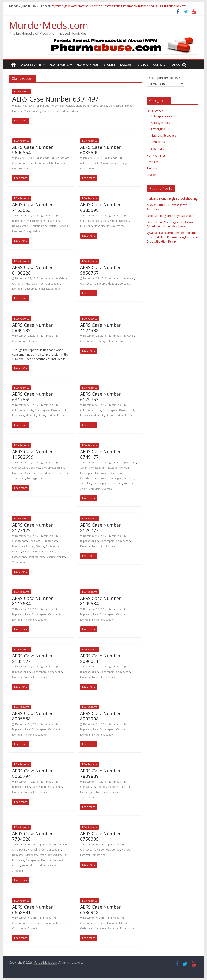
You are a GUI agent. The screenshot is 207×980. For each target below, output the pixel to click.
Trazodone (19, 478)
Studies (109, 65)
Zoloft (84, 489)
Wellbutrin (39, 231)
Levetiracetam (36, 557)
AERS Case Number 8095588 (32, 716)
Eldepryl (101, 284)
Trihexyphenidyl (36, 478)
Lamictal (50, 551)
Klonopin (17, 111)
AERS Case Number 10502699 (32, 454)
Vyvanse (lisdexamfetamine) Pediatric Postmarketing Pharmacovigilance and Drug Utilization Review (119, 6)
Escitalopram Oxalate (41, 163)
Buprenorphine (89, 541)
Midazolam (102, 473)
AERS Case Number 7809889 (100, 773)
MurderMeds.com (49, 25)
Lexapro (17, 169)
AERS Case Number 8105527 (32, 658)
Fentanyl (122, 163)
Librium (110, 226)
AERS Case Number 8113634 (32, 601)
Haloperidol (113, 850)
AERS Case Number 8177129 (32, 527)
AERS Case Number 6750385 (100, 836)
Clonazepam (116, 106)
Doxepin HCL (59, 410)
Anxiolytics (158, 129)
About (177, 65)
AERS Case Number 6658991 (32, 909)
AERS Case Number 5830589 (32, 328)
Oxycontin (33, 928)
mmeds (45, 106)
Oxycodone (87, 169)
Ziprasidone (87, 797)
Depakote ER (36, 541)
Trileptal (129, 484)
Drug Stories (31, 65)
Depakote (34, 468)
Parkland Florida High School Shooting (172, 199)
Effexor (129, 106)
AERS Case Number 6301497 (55, 99)
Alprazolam (62, 158)
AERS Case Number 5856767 (100, 270)
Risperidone (44, 473)
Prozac (120, 226)
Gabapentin (123, 541)
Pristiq (27, 231)
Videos (143, 65)
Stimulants (158, 142)
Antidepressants (90, 163)
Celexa (70, 106)
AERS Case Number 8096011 (100, 658)
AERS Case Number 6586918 (100, 909)
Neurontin (98, 546)
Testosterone (61, 473)
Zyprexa (107, 489)
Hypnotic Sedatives (163, 135)
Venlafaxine (19, 562)
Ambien (60, 106)
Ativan (131, 278)
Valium (61, 557)
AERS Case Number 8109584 (100, 601)
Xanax (27, 169)
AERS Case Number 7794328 (32, 836)
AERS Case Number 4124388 (100, 328)
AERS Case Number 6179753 (100, 397)
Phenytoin (100, 928)
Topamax (101, 792)
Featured (153, 162)
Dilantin (101, 923)
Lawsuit (127, 65)
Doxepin (124, 221)
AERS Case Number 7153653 (32, 207)
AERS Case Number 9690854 (32, 150)
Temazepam (100, 484)
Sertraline (86, 484)
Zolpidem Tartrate (68, 111)
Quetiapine (116, 478)
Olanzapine (116, 473)
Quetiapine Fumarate (37, 289)
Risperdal (30, 473)
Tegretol (27, 865)
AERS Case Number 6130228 (32, 270)
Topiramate (115, 792)
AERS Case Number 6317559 (32, 397)
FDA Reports (59, 65)
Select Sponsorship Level (164, 78)
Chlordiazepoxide (91, 221)
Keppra (27, 551)
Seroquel (56, 289)
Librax (42, 415)
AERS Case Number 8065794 (32, 773)
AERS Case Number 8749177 (100, 454)
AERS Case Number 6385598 (100, 207)
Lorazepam (127, 284)
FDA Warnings (88, 65)
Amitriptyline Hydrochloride (28, 850)
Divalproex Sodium (53, 468)
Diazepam (51, 541)
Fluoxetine (86, 226)
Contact (160, 65)
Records (152, 168)
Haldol (101, 850)
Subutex (110, 546)
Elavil (66, 855)
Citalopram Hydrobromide (91, 106)
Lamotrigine (19, 557)
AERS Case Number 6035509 (100, 150)
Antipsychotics (160, 123)
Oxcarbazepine (89, 478)
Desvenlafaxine (21, 226)
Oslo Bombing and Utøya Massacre (170, 216)
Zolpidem (95, 489)
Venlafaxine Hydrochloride (40, 111)
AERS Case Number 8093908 (100, 716)
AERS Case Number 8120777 (100, 527)
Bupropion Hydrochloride (27, 221)
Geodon (101, 787)
